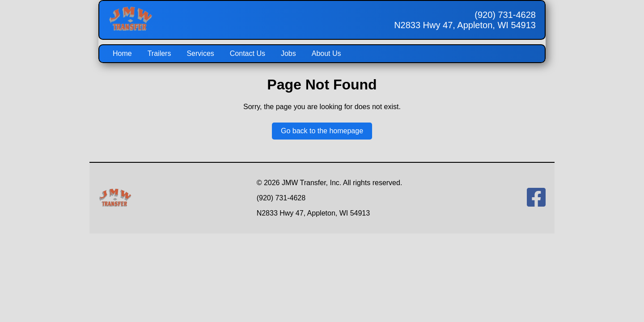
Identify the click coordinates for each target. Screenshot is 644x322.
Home (122, 53)
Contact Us (248, 53)
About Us (326, 53)
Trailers (159, 53)
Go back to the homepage (322, 131)
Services (200, 53)
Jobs (288, 53)
